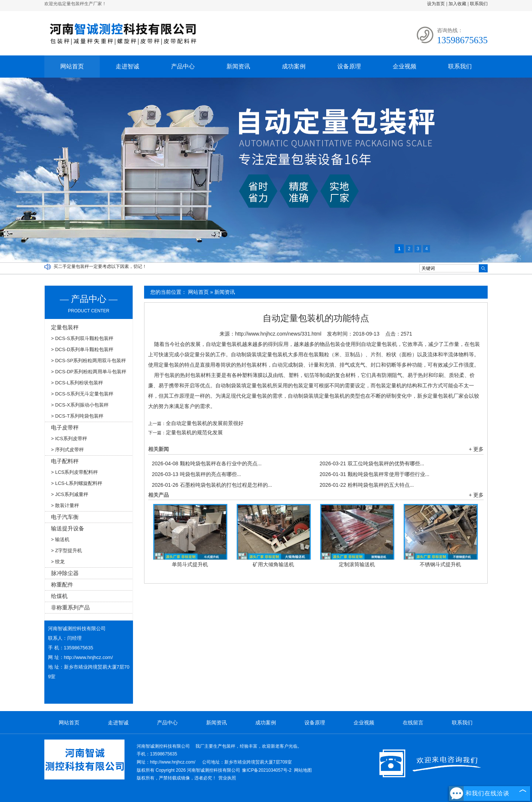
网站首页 (72, 66)
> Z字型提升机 (66, 550)
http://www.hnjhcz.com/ (88, 657)
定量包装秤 (65, 327)
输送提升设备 (68, 528)
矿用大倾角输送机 (273, 564)
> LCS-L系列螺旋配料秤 (77, 483)
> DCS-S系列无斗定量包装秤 (82, 394)
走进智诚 (127, 66)
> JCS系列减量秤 (70, 494)
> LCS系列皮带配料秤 (75, 472)
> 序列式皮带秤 (67, 450)
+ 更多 (476, 449)
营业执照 (227, 778)
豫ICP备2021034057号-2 (267, 770)
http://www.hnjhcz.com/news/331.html (278, 334)
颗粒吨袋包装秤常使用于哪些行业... (374, 474)
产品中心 (183, 66)
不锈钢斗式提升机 (440, 564)
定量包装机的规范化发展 (194, 432)
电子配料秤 (65, 461)
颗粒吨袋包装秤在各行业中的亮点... (207, 463)
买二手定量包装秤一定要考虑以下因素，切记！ (100, 266)
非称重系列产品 (70, 607)
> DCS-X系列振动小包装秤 (80, 405)
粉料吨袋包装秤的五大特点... (367, 485)
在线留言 (413, 723)
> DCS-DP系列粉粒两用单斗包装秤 (89, 372)
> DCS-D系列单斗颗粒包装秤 (82, 349)
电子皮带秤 (65, 427)
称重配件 (62, 584)
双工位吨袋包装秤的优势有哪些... (372, 463)
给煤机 (59, 596)
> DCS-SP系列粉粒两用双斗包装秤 (88, 361)
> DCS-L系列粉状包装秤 (77, 383)
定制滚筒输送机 (357, 564)
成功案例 (294, 66)
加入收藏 (457, 4)
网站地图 (303, 770)
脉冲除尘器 (65, 573)
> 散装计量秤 (65, 505)
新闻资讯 (238, 66)
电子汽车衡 (65, 517)
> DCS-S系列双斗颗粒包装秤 (82, 338)
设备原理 (349, 66)
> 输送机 (60, 539)
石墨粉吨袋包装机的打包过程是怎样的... (212, 485)
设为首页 (436, 4)
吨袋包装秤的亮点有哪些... (196, 474)
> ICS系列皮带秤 (69, 439)
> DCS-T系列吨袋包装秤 (77, 416)
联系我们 (479, 4)
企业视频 (405, 66)
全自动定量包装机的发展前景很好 (205, 423)
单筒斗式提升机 (190, 564)
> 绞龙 (58, 562)
